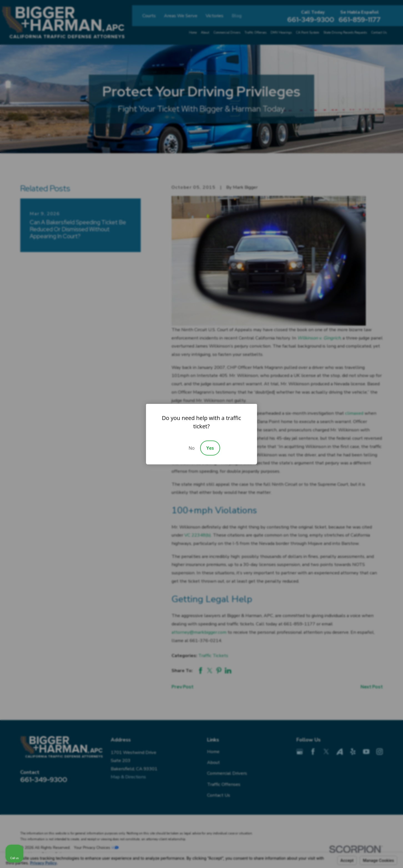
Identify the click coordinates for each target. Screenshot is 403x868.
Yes (210, 448)
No (192, 448)
